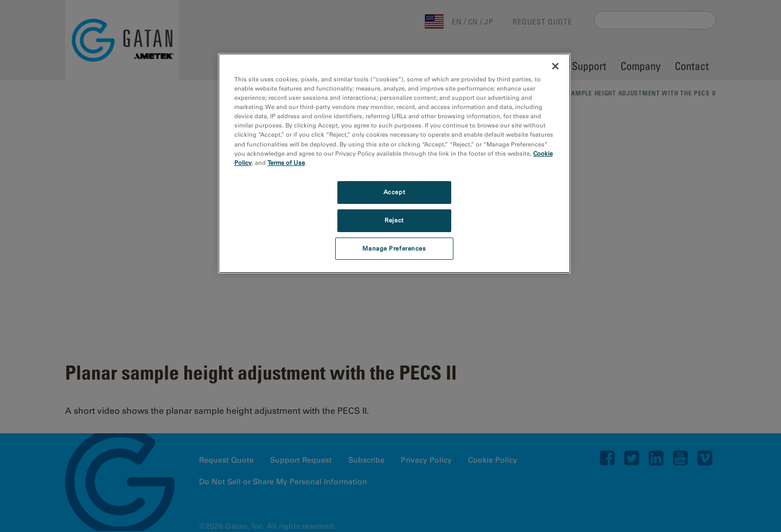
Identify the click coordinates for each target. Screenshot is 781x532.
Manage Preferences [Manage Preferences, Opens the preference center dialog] (394, 248)
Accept (394, 192)
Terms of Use (286, 163)
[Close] (555, 66)
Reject (394, 220)
